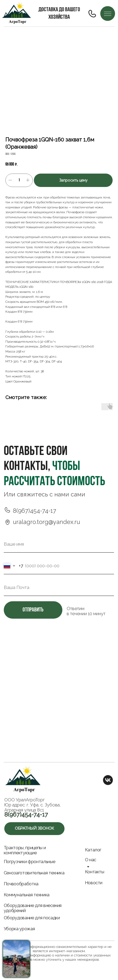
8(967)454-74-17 (35, 511)
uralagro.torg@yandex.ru (47, 522)
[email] (59, 588)
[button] (34, 829)
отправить (33, 610)
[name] (59, 544)
